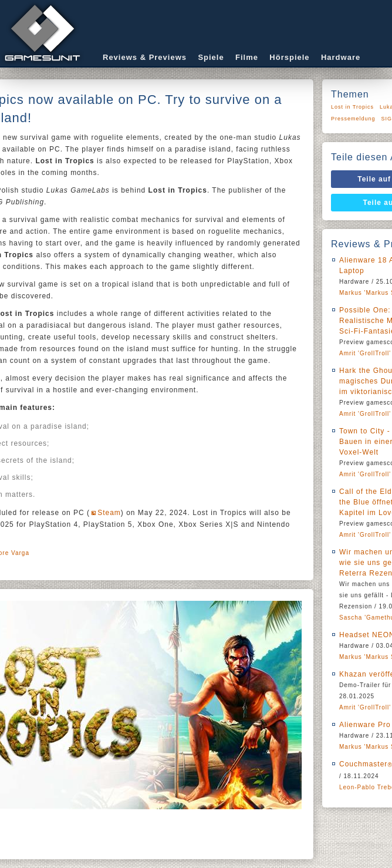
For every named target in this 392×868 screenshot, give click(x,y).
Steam (109, 513)
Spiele (211, 57)
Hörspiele (289, 57)
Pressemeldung (353, 119)
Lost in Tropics (352, 107)
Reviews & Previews (145, 57)
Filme (247, 57)
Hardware (341, 57)
